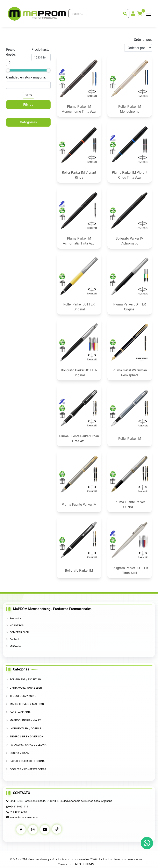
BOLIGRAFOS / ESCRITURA (24, 679)
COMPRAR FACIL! (18, 632)
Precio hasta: (41, 50)
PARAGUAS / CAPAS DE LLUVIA (26, 745)
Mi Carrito (14, 646)
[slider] (8, 70)
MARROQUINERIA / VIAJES (24, 720)
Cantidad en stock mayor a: (26, 77)
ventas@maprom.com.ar (24, 817)
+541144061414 (19, 806)
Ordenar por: (143, 40)
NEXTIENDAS (85, 864)
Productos (14, 618)
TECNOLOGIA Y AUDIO (21, 696)
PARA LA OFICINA (18, 712)
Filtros (28, 105)
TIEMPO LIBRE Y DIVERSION (25, 736)
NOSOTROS (15, 625)
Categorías (28, 122)
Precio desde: (11, 52)
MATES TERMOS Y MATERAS (25, 704)
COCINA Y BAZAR (18, 753)
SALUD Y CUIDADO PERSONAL (26, 761)
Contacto (13, 639)
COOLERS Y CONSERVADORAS (26, 769)
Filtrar (28, 95)
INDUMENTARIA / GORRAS (24, 728)
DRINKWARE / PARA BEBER (24, 688)
